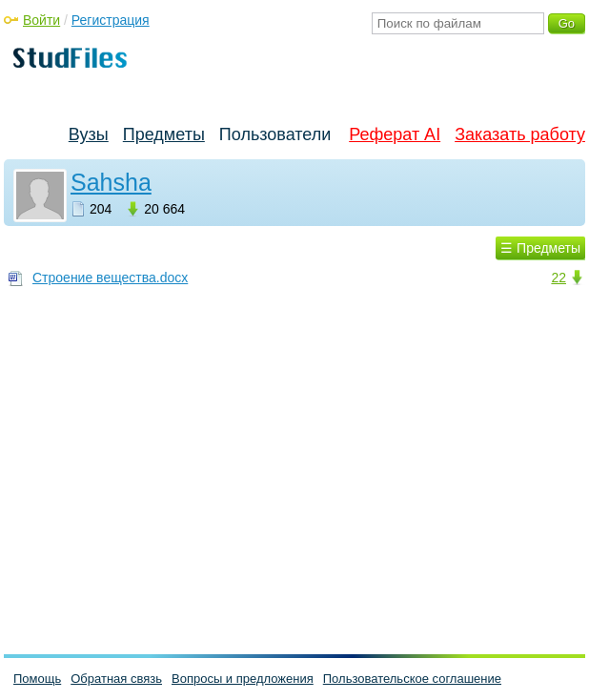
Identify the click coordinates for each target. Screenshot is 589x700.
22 (559, 278)
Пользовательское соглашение (412, 679)
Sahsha (111, 182)
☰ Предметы (540, 248)
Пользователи (275, 134)
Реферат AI (395, 134)
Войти (41, 20)
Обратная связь (116, 679)
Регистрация (111, 20)
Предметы (164, 134)
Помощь (37, 679)
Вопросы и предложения (243, 679)
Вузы (89, 134)
